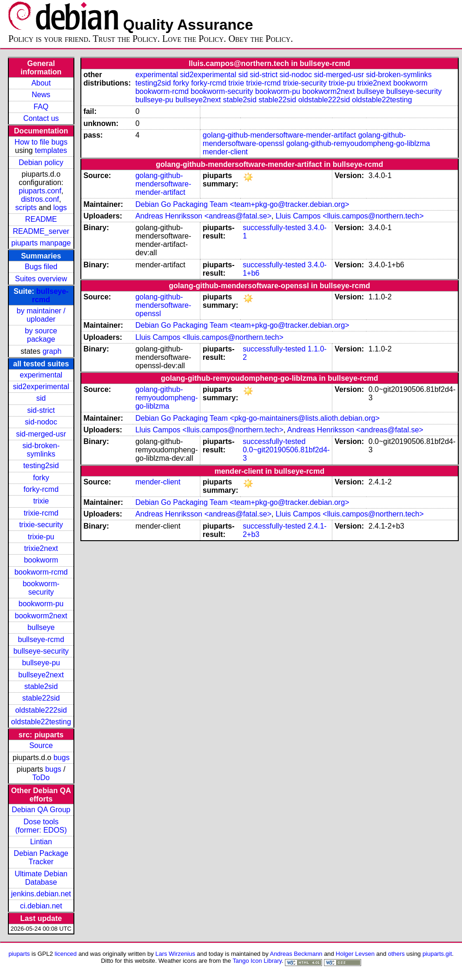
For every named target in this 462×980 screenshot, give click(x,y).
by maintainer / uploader (41, 315)
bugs (62, 758)
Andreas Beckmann (296, 954)
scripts (26, 208)
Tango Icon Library (257, 961)
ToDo (41, 778)
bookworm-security (41, 588)
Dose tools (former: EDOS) (41, 826)
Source (41, 745)
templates (51, 150)
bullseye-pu (41, 663)
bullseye (41, 627)
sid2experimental (41, 387)
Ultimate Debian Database (41, 878)
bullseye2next (41, 675)
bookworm (41, 560)
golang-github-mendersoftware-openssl (163, 305)
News (41, 95)
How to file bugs (41, 142)
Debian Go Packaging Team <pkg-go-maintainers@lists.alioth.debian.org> (257, 418)
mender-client (225, 152)
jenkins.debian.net (41, 894)
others (396, 954)
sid (41, 398)
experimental (41, 375)
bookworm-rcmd (41, 572)
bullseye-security (41, 651)
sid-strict (41, 410)
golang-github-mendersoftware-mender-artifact (279, 135)
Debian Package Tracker (41, 857)
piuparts (19, 954)
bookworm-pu (41, 604)
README (41, 219)
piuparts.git (437, 954)
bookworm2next (41, 616)
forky (41, 478)
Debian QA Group (41, 810)
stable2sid (41, 686)
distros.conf (40, 199)
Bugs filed (41, 267)
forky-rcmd (41, 489)
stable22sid (41, 698)
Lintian (41, 842)
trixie (41, 501)
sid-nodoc (41, 422)
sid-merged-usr (41, 434)
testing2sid (41, 466)
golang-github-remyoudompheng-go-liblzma (358, 143)
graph (52, 351)
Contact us (41, 118)
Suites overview (41, 279)
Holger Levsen (355, 954)
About (41, 83)
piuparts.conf (40, 191)
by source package (41, 335)
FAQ (41, 107)
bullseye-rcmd (41, 639)
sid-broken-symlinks (41, 450)
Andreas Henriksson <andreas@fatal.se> (203, 216)
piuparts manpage (41, 243)
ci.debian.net (41, 906)
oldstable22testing (41, 722)
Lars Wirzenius (175, 954)
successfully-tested (274, 228)
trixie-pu (41, 537)
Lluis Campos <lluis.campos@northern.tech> (350, 216)
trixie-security (41, 525)
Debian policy (41, 162)
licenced (66, 954)
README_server (41, 231)
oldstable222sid (41, 710)
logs (60, 208)
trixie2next (41, 548)
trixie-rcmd (41, 513)
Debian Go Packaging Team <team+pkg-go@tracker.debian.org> (242, 204)
